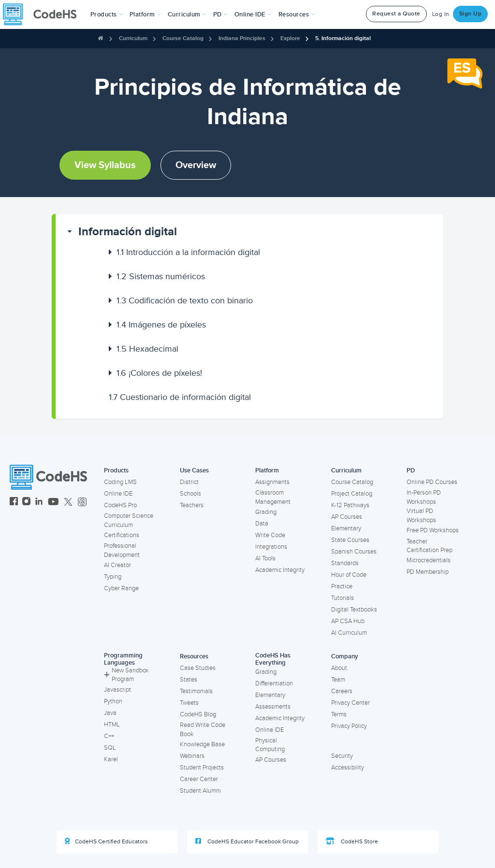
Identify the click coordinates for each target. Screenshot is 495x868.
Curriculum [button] (187, 14)
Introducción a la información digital (188, 252)
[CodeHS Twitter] (68, 503)
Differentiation (274, 683)
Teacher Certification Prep (429, 546)
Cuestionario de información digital (180, 397)
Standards (345, 563)
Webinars (192, 756)
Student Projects (202, 768)
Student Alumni (200, 791)
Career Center (199, 779)
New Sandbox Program (126, 675)
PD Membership (428, 572)
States (189, 680)
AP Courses (347, 517)
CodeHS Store (352, 841)
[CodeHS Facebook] (14, 503)
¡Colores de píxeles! (159, 373)
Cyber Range (121, 588)
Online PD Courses (432, 482)
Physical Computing (270, 745)
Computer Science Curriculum (129, 520)
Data (262, 524)
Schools (190, 494)
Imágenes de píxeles (161, 325)
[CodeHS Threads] (82, 503)
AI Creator (117, 565)
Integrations (271, 547)
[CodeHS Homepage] (44, 14)
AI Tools (265, 558)
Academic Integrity (280, 570)
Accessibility (348, 768)
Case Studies (198, 668)
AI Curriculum (349, 633)
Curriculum (133, 38)
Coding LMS (120, 482)
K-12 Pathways (350, 505)
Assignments (272, 482)
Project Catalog (352, 494)
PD (411, 470)
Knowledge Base (202, 744)
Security (342, 756)
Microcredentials (429, 560)
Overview (196, 165)
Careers (342, 691)
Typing (113, 577)
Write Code (270, 535)
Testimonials (196, 691)
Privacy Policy (349, 726)
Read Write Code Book (203, 730)
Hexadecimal (147, 349)
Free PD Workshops (433, 530)
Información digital (128, 232)
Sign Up (471, 14)
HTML (112, 725)
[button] (107, 14)
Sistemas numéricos (161, 276)
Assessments (273, 707)
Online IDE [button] (253, 14)
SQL (110, 748)
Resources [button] (297, 14)
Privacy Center (350, 703)
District (189, 482)
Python (113, 701)
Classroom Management (273, 497)
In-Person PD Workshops (424, 497)
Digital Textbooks (354, 610)
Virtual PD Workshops (421, 516)
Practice (342, 586)
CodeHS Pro (120, 505)
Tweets (189, 703)
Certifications (122, 535)
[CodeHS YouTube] (53, 503)
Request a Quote (396, 14)
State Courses (350, 540)
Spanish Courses (354, 552)
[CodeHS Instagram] (26, 503)
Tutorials (342, 598)
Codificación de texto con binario (185, 300)
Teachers (192, 505)
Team (338, 680)
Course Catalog (183, 38)
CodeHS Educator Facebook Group (247, 841)
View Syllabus (105, 165)
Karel (111, 759)
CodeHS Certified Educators (106, 841)
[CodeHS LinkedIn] (39, 503)
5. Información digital (343, 38)
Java (110, 713)
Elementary (346, 528)
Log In (441, 14)
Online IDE (118, 494)
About (339, 668)
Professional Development (122, 550)
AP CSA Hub (348, 621)
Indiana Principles (242, 38)
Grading (266, 512)
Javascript (117, 690)
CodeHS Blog (198, 714)
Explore (290, 38)
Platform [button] (145, 14)
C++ (109, 736)
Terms (339, 714)
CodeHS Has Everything (273, 659)
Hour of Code (349, 575)
